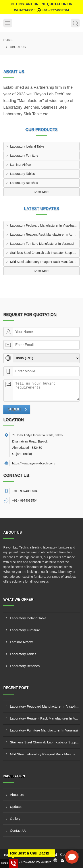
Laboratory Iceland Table (27, 146)
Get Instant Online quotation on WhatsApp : (41, 8)
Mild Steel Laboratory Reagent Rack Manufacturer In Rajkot (45, 262)
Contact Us (18, 830)
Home (8, 40)
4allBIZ (46, 862)
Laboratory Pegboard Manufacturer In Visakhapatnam (45, 225)
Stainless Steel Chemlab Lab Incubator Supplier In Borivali (45, 253)
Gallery (15, 819)
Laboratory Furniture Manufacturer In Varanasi (42, 244)
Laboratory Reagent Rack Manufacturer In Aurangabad (45, 235)
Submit (14, 409)
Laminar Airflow (21, 165)
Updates (16, 807)
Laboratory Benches (24, 183)
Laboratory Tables (22, 174)
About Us (17, 795)
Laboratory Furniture (24, 156)
